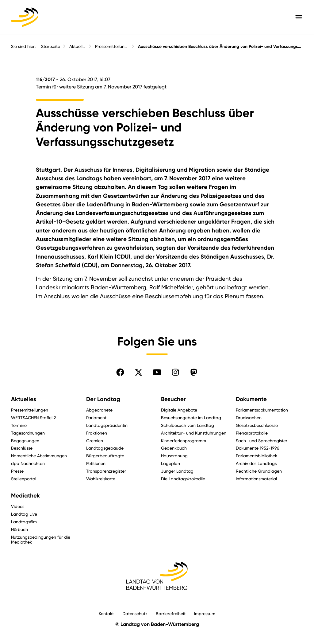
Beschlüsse (22, 448)
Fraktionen (97, 433)
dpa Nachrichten (28, 463)
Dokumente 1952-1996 (258, 448)
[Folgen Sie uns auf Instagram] (175, 372)
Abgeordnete (99, 410)
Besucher (173, 399)
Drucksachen (249, 418)
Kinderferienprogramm (184, 441)
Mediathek (25, 496)
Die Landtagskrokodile (183, 479)
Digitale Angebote (179, 410)
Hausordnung (174, 456)
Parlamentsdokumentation (262, 410)
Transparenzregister (106, 471)
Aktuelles (78, 46)
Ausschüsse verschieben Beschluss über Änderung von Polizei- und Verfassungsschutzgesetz (220, 47)
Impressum (205, 613)
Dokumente (251, 399)
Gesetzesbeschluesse (257, 425)
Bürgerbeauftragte (105, 456)
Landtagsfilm (24, 522)
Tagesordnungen (28, 433)
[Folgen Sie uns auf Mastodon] (194, 372)
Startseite (51, 46)
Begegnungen (25, 441)
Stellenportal (24, 479)
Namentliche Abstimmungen (39, 456)
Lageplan (170, 463)
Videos (18, 506)
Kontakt (106, 613)
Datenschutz (135, 613)
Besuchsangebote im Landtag (191, 418)
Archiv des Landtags (256, 463)
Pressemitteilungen (112, 46)
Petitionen (96, 463)
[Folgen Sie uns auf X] (139, 372)
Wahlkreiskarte (101, 479)
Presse (17, 471)
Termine (19, 425)
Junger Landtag (177, 471)
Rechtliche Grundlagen (259, 471)
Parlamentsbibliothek (257, 456)
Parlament (96, 418)
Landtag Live (24, 514)
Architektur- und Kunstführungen (194, 433)
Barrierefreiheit (171, 613)
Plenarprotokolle (252, 433)
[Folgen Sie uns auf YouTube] (157, 372)
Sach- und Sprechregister (262, 441)
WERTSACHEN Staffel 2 (33, 418)
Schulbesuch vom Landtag (188, 425)
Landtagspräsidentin (107, 425)
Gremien (95, 441)
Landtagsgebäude (105, 448)
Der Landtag (103, 399)
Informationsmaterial (256, 479)
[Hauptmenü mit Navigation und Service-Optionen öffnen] (299, 17)
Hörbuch (19, 529)
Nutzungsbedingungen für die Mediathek (41, 540)
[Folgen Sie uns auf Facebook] (120, 372)
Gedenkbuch (174, 448)
